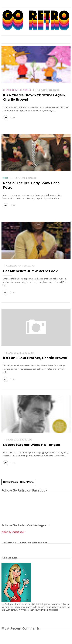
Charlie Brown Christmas (17, 90)
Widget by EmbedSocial (14, 532)
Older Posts (27, 482)
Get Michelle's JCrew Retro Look (30, 271)
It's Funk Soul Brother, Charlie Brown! (35, 358)
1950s (6, 178)
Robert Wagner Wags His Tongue (32, 445)
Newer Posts (10, 482)
